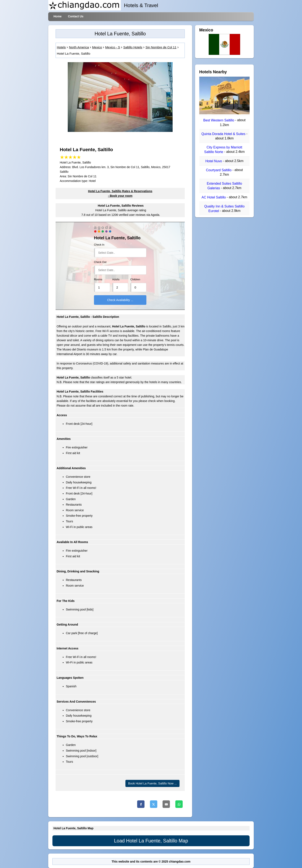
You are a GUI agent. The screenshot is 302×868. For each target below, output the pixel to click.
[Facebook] (141, 804)
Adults (116, 279)
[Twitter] (154, 804)
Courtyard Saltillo (219, 170)
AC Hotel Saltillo (214, 197)
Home (58, 16)
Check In (99, 245)
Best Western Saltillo (219, 120)
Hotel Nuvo (214, 161)
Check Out (100, 262)
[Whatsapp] (179, 804)
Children (135, 279)
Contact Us (76, 16)
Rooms (98, 279)
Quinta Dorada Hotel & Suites (224, 134)
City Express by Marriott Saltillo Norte (223, 150)
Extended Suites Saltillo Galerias (224, 186)
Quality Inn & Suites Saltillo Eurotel (224, 209)
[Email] (166, 804)
